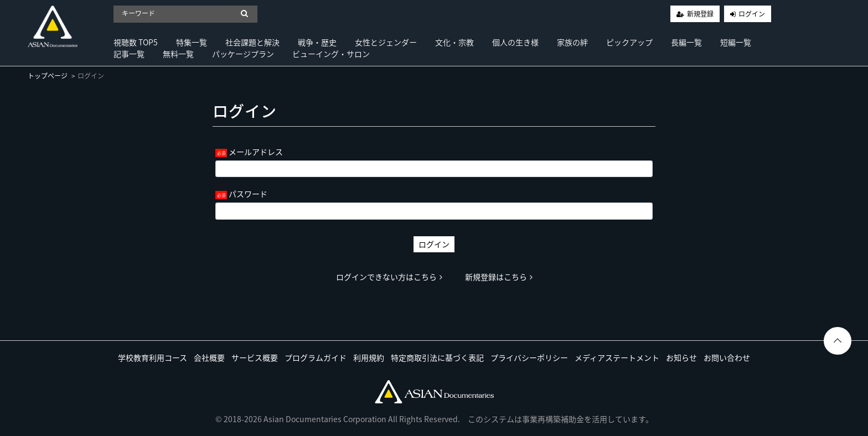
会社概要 (209, 357)
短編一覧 (736, 42)
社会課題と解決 (252, 42)
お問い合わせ (727, 357)
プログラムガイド (316, 357)
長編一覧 (686, 42)
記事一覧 (129, 54)
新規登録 (700, 14)
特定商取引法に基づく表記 (437, 357)
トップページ (48, 76)
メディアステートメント (617, 357)
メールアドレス (256, 152)
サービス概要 (255, 357)
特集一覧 (192, 42)
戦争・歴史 (317, 42)
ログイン (752, 14)
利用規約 (369, 357)
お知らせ (681, 357)
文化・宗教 (454, 42)
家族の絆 (572, 42)
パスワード (248, 194)
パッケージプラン (243, 54)
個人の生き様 (515, 42)
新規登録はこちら (499, 277)
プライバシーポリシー (529, 357)
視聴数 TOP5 (136, 42)
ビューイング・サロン (331, 54)
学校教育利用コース (153, 357)
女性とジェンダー (386, 42)
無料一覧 (178, 54)
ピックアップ (629, 42)
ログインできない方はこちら (389, 277)
